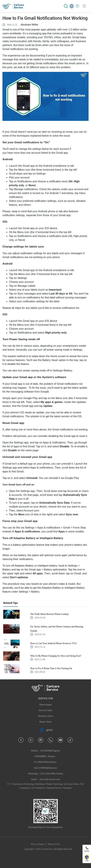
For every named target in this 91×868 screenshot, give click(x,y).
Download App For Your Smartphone (45, 827)
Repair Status (45, 722)
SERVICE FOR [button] (45, 698)
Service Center (46, 710)
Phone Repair (45, 705)
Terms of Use (54, 844)
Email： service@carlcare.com (45, 779)
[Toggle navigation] (84, 6)
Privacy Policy (38, 844)
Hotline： (45, 762)
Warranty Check (46, 716)
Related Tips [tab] (11, 603)
